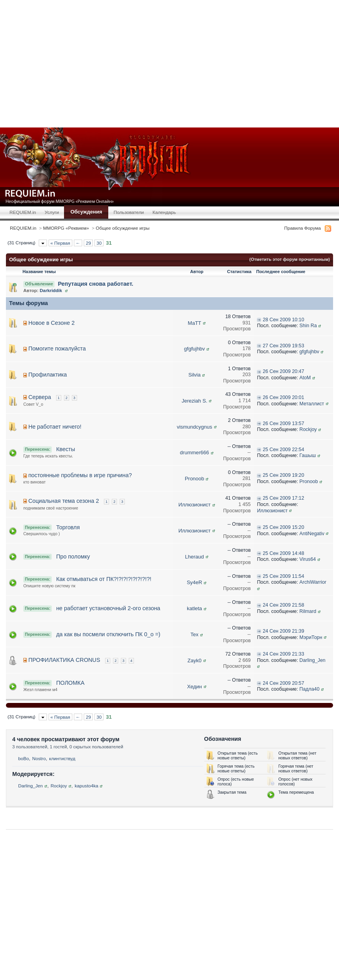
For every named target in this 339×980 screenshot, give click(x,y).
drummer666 (194, 453)
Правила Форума (302, 228)
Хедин (194, 687)
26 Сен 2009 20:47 (283, 371)
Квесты (66, 449)
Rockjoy (308, 429)
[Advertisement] (173, 63)
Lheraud (194, 557)
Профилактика (48, 375)
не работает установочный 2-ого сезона (108, 608)
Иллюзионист (194, 505)
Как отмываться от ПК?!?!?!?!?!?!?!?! (104, 579)
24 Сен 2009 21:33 (283, 654)
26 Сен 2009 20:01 (283, 397)
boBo (24, 758)
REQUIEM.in (23, 212)
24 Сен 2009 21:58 (283, 605)
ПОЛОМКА (70, 683)
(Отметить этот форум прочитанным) (290, 259)
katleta (194, 608)
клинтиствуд (62, 758)
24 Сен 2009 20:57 (283, 683)
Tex (194, 634)
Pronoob (195, 479)
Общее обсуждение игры (122, 228)
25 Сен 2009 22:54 (283, 450)
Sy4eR (195, 582)
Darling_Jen (313, 660)
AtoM (305, 378)
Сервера (40, 397)
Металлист (312, 404)
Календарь (164, 212)
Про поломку (73, 557)
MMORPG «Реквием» (66, 228)
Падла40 (310, 689)
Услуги (52, 212)
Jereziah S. (195, 401)
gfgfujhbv (195, 349)
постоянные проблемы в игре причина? (80, 475)
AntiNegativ (312, 534)
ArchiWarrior (313, 582)
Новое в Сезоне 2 (52, 323)
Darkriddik (51, 290)
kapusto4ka (87, 786)
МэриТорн (311, 637)
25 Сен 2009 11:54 (283, 576)
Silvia (195, 375)
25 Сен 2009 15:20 (283, 527)
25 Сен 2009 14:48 (283, 553)
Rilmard (308, 611)
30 (99, 243)
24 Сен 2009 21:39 (283, 631)
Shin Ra (308, 326)
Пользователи (129, 212)
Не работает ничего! (55, 427)
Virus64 (308, 559)
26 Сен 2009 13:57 (283, 423)
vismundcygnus (194, 427)
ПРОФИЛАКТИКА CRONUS (64, 660)
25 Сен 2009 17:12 (283, 498)
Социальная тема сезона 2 (64, 501)
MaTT (194, 323)
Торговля (68, 527)
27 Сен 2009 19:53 (283, 346)
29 (88, 243)
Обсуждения (86, 212)
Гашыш (308, 455)
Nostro (39, 758)
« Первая (60, 243)
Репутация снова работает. (95, 284)
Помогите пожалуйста (57, 349)
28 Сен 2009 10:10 (283, 320)
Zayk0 (195, 661)
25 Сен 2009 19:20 (283, 475)
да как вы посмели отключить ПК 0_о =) (108, 634)
